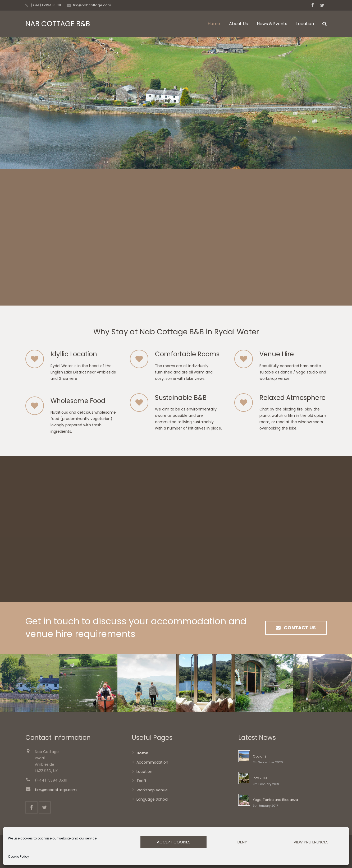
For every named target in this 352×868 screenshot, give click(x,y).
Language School (152, 799)
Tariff (141, 781)
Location (144, 772)
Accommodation (152, 762)
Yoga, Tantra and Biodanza (275, 800)
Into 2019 (260, 778)
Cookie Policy (19, 857)
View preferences (311, 842)
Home (142, 753)
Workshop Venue (152, 790)
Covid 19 (260, 756)
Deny (242, 842)
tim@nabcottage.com (92, 5)
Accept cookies (174, 842)
